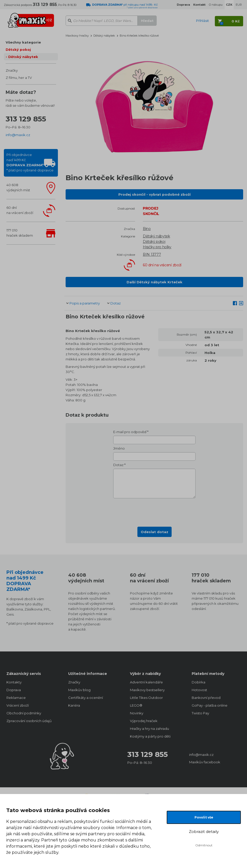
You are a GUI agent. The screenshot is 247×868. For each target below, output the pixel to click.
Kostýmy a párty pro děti (150, 736)
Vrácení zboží (18, 705)
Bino (147, 229)
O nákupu (216, 5)
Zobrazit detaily (204, 832)
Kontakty (14, 682)
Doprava (14, 690)
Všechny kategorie (23, 42)
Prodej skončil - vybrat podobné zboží (155, 194)
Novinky (137, 713)
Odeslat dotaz (155, 532)
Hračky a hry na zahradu (149, 729)
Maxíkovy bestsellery (147, 690)
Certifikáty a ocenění (86, 698)
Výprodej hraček (144, 721)
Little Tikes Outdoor (146, 698)
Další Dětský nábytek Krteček (155, 282)
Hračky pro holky (157, 247)
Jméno (119, 448)
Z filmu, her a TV (19, 78)
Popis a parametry (85, 303)
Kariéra (74, 705)
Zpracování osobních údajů (29, 721)
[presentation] (154, 511)
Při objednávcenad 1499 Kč (30, 162)
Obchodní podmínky (24, 713)
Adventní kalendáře (146, 682)
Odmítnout (204, 845)
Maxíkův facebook (205, 762)
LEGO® (136, 705)
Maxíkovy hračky (77, 36)
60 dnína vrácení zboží (20, 210)
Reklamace (16, 698)
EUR (239, 5)
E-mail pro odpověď (130, 432)
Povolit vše (204, 817)
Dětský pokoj (18, 49)
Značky (12, 70)
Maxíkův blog (79, 690)
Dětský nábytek (23, 57)
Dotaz (116, 303)
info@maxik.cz (18, 135)
